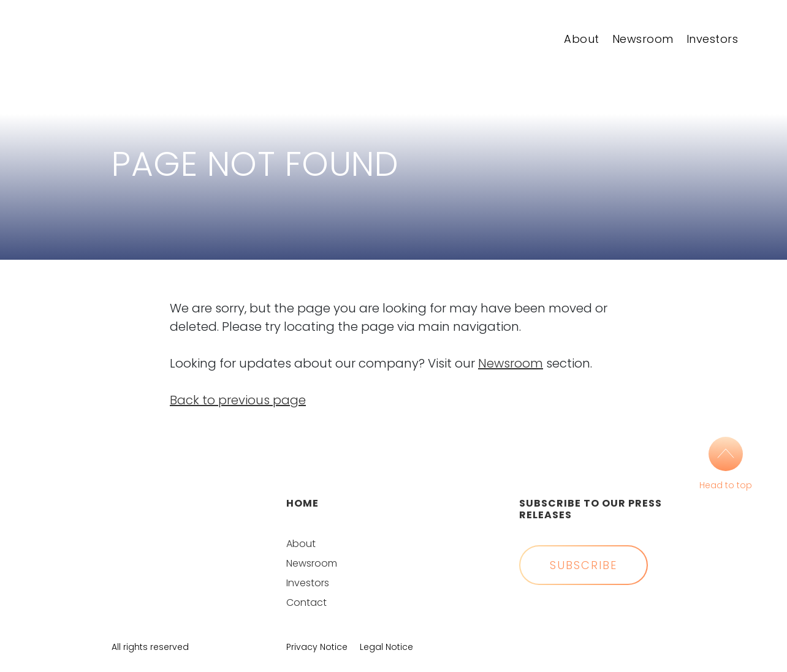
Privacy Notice (317, 647)
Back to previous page (238, 400)
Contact (306, 602)
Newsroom (643, 39)
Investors (713, 39)
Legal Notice (386, 647)
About (582, 39)
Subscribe (584, 565)
